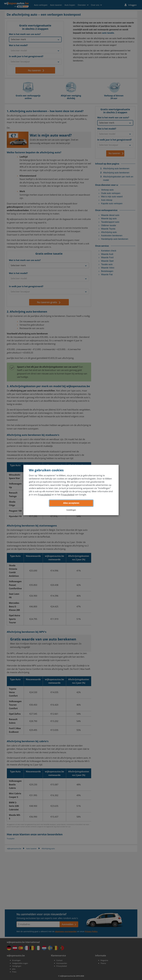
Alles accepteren (71, 503)
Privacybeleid (44, 495)
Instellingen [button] (71, 510)
